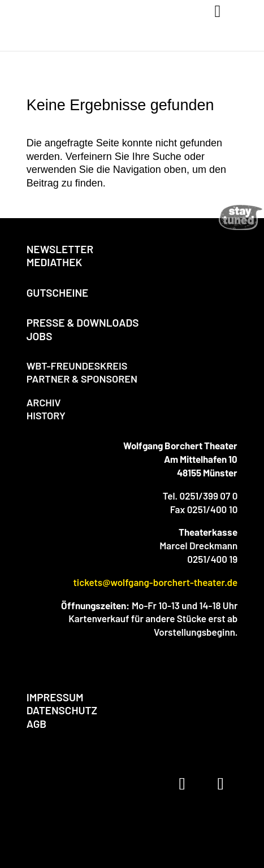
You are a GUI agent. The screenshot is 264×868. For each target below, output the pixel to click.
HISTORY (46, 415)
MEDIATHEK (55, 262)
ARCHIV (44, 402)
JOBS (40, 336)
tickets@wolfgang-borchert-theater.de (155, 582)
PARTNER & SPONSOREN (82, 379)
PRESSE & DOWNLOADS (83, 322)
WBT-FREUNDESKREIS (77, 366)
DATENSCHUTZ (62, 710)
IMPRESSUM (55, 697)
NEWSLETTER (60, 249)
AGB (36, 724)
